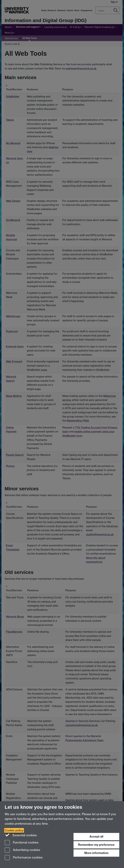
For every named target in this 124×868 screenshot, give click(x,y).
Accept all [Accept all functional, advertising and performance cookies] (96, 837)
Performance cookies (24, 858)
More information (96, 853)
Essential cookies (21, 835)
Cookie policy (14, 830)
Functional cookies (22, 843)
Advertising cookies (22, 850)
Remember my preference (96, 845)
